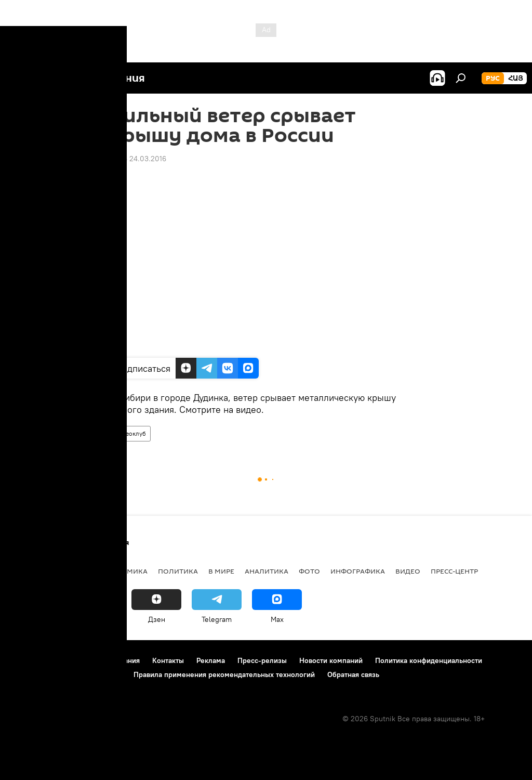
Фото (309, 571)
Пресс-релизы (262, 660)
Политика (178, 571)
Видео (408, 571)
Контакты (168, 660)
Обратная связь (353, 674)
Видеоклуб (130, 433)
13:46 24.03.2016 (138, 159)
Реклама (211, 660)
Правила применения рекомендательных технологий (224, 674)
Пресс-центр (454, 571)
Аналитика (267, 571)
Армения (73, 571)
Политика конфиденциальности (429, 660)
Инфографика (358, 571)
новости (28, 571)
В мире (221, 571)
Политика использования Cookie (66, 674)
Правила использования (99, 660)
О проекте (28, 660)
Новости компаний (331, 660)
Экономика (124, 571)
